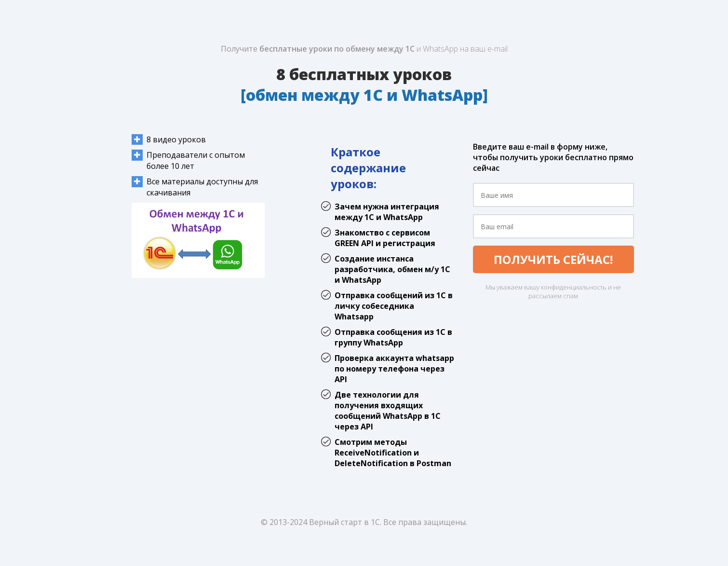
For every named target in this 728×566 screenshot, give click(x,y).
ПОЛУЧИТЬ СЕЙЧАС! (553, 259)
